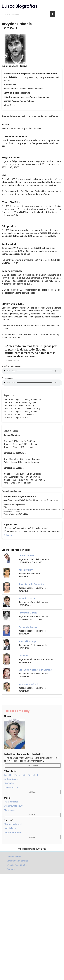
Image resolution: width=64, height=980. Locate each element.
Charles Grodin (11, 787)
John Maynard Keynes (14, 806)
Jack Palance (10, 828)
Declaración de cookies (17, 861)
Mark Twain (9, 810)
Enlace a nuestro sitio (17, 865)
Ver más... (33, 792)
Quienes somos (14, 857)
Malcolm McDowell (13, 824)
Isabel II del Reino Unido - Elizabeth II (21, 775)
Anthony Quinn (11, 779)
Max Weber (9, 783)
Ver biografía (33, 765)
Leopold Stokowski (13, 832)
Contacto (11, 869)
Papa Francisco (11, 802)
